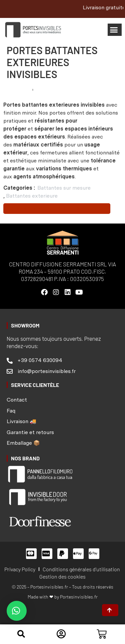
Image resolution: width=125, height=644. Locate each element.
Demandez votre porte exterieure (57, 209)
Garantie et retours (30, 432)
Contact (17, 400)
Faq (11, 411)
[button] (115, 30)
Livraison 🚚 (21, 421)
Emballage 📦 (23, 443)
